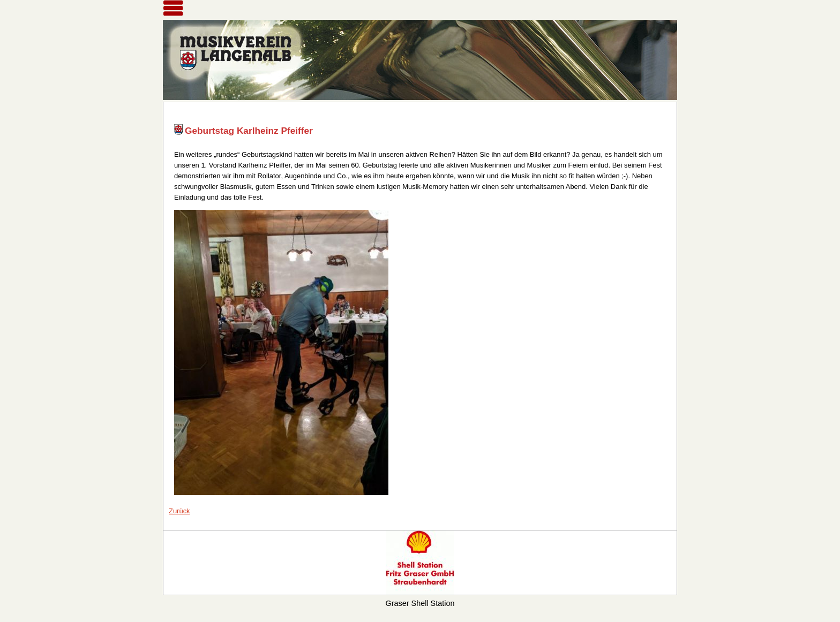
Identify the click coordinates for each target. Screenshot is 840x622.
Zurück (179, 511)
